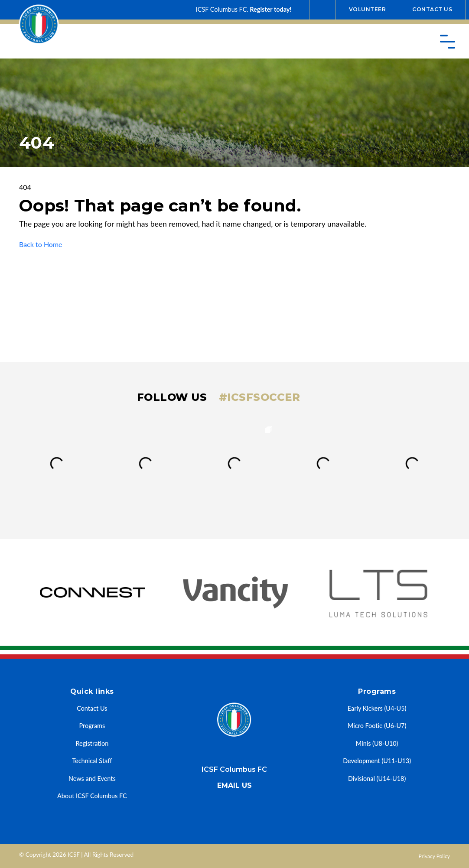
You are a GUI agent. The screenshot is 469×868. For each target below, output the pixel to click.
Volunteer (368, 9)
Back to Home (41, 244)
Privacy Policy (434, 856)
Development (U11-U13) (377, 761)
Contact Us (432, 9)
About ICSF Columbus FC (92, 796)
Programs (92, 726)
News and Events (92, 779)
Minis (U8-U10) (377, 743)
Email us (234, 785)
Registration (92, 743)
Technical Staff (92, 761)
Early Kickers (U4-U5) (377, 708)
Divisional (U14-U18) (377, 779)
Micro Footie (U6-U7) (377, 726)
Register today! (270, 9)
